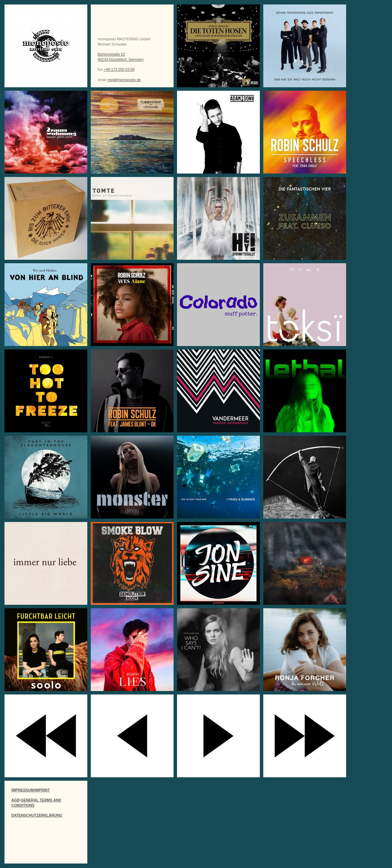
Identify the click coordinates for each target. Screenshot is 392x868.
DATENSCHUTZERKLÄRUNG (37, 815)
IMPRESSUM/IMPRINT (31, 790)
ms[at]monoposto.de (124, 80)
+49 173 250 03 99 (119, 69)
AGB (16, 800)
